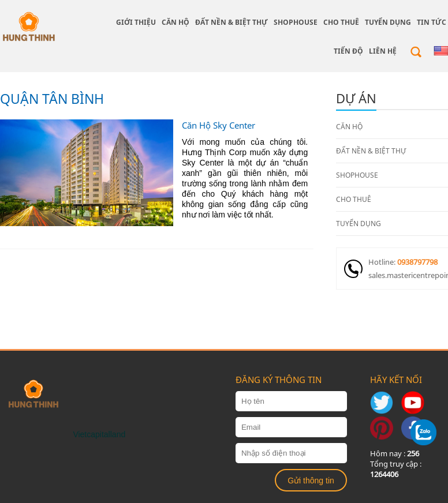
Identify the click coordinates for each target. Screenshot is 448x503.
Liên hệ (383, 51)
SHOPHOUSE (296, 22)
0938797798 (417, 262)
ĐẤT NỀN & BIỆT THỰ (232, 22)
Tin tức (432, 22)
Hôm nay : (395, 453)
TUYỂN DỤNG (388, 22)
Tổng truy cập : (396, 469)
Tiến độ (348, 51)
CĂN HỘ (176, 22)
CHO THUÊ (341, 22)
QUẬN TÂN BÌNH (52, 99)
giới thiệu (136, 22)
